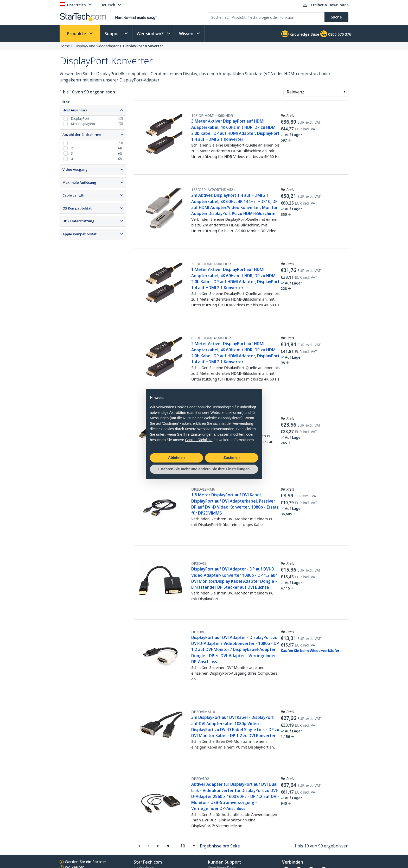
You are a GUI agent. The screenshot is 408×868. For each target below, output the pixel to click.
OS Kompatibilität (77, 208)
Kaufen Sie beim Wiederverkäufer (310, 651)
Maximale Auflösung (79, 182)
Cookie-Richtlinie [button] (199, 440)
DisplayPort (80, 118)
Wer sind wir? (151, 34)
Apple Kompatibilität (79, 234)
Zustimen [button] (232, 458)
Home (65, 46)
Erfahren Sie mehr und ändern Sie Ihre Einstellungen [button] (204, 469)
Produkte (77, 34)
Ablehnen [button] (176, 458)
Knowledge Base (300, 34)
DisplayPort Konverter (143, 46)
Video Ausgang (75, 169)
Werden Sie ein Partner (85, 862)
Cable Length (73, 195)
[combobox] (316, 92)
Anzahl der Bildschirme (82, 135)
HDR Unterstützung (78, 221)
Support (113, 34)
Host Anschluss (75, 110)
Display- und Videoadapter (97, 46)
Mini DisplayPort (84, 124)
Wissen (187, 34)
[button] (344, 92)
